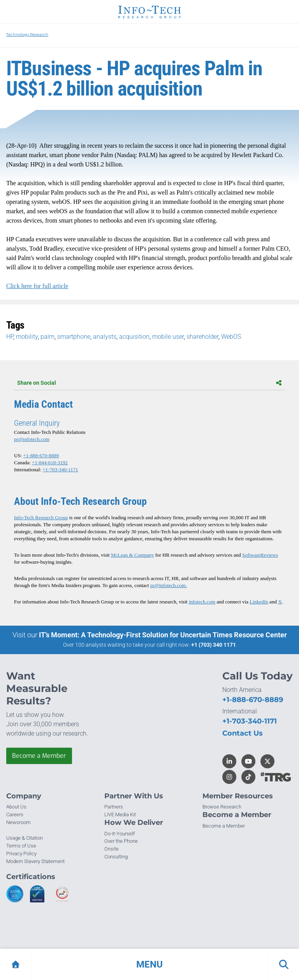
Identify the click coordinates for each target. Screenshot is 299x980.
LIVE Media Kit (120, 815)
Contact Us (243, 733)
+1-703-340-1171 (60, 470)
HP (10, 337)
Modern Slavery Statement (35, 861)
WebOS (231, 337)
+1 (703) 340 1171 (214, 645)
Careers (15, 815)
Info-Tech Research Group (41, 517)
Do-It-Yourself (120, 834)
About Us (16, 807)
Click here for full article (37, 286)
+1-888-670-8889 (41, 456)
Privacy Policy (21, 854)
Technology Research (27, 34)
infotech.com (202, 602)
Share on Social (149, 383)
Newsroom (18, 822)
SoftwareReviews (260, 555)
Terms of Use (21, 846)
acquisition (134, 337)
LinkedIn (259, 602)
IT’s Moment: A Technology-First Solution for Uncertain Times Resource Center (163, 635)
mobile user (168, 337)
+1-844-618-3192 (50, 463)
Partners (114, 807)
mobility (27, 337)
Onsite (112, 849)
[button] (149, 964)
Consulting (116, 857)
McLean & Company (132, 555)
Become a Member (39, 756)
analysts (105, 337)
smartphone (74, 337)
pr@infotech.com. (169, 585)
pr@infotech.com (32, 439)
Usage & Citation (25, 838)
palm (47, 337)
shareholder (202, 337)
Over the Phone (121, 841)
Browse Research (222, 807)
